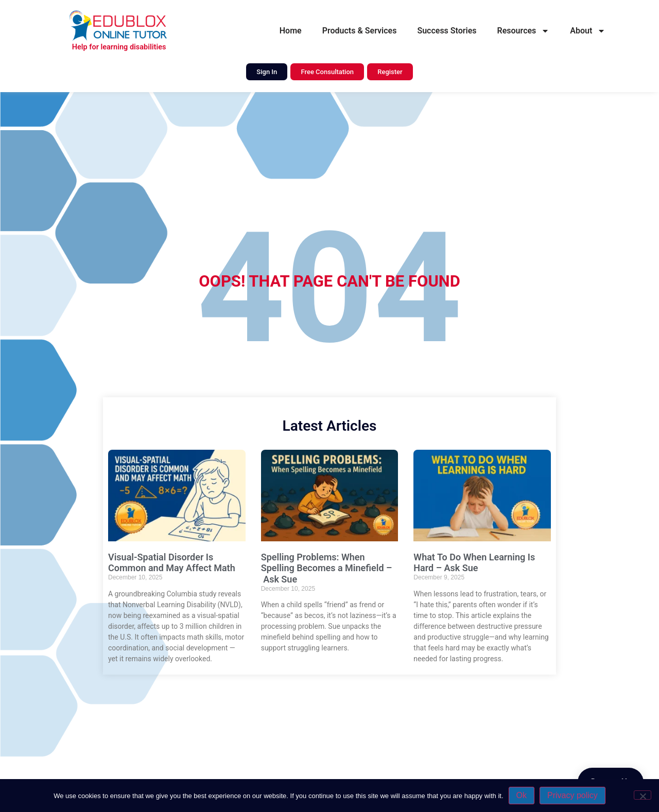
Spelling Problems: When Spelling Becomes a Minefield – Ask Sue (327, 568)
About (588, 31)
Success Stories (447, 31)
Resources (524, 31)
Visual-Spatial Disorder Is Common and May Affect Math (172, 563)
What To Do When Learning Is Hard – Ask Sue (474, 563)
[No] (643, 795)
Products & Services (360, 31)
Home (291, 31)
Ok (522, 795)
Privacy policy (573, 795)
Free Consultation (327, 72)
